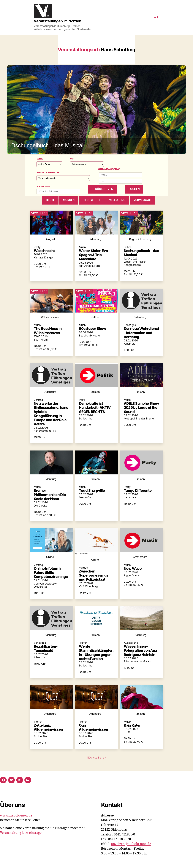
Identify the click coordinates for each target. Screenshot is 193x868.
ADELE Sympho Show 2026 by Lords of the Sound (141, 408)
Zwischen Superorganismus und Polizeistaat (94, 575)
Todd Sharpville (92, 490)
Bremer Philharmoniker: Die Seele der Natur (50, 495)
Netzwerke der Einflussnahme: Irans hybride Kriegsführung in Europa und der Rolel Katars (51, 414)
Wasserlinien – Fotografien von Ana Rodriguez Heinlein (140, 651)
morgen (69, 200)
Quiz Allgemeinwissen (93, 727)
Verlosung (117, 200)
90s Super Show (93, 329)
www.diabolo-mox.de (16, 816)
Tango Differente (138, 490)
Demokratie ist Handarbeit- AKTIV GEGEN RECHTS (95, 408)
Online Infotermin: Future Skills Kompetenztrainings (51, 573)
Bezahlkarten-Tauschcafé (46, 648)
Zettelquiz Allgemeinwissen (48, 727)
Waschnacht (44, 251)
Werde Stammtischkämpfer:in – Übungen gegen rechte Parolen (96, 653)
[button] (96, 110)
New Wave (133, 569)
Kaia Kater (132, 725)
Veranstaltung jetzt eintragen (22, 833)
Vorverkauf (142, 200)
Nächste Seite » (96, 758)
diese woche (92, 200)
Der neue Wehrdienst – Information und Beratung (141, 333)
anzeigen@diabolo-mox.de (131, 844)
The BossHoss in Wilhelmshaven (48, 331)
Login (156, 17)
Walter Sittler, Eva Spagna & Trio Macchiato (93, 255)
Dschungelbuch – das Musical (141, 253)
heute (50, 200)
